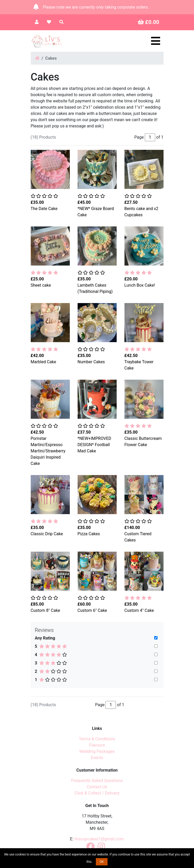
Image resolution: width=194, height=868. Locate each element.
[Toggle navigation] (156, 41)
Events (97, 758)
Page (100, 705)
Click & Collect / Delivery (97, 793)
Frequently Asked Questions (97, 781)
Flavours (97, 745)
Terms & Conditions (97, 739)
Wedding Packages (97, 751)
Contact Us (97, 787)
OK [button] (102, 862)
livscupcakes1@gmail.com (99, 839)
